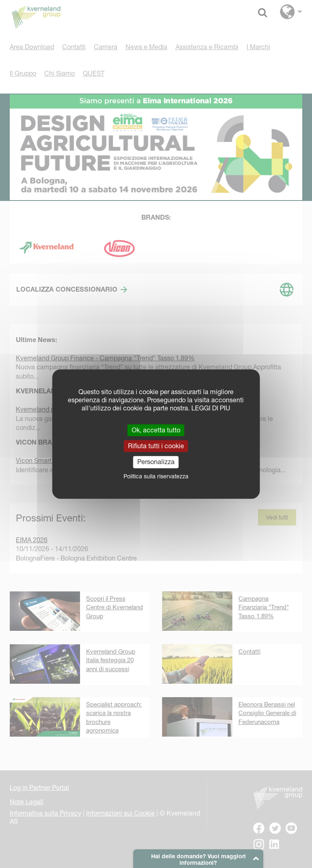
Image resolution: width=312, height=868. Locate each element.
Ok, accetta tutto (156, 430)
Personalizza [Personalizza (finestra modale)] (156, 462)
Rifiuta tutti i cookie (156, 446)
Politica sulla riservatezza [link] (156, 476)
